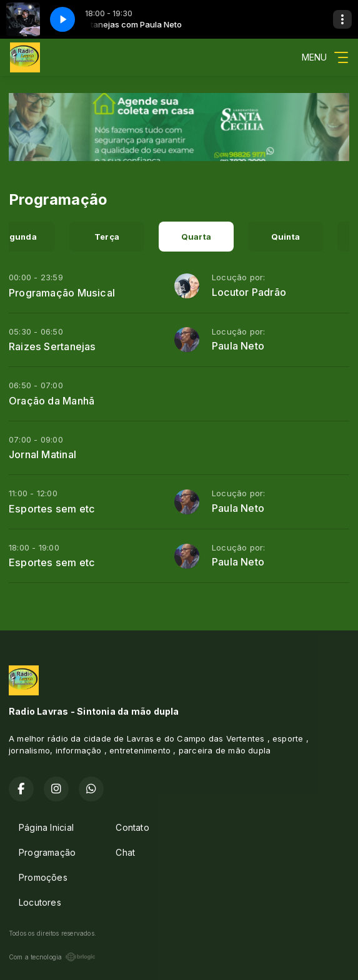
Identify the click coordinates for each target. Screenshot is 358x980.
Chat (125, 852)
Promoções (43, 877)
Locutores (40, 902)
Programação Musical (62, 293)
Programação (47, 852)
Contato (132, 827)
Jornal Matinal (42, 454)
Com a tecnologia (52, 957)
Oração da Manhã (52, 401)
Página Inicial (46, 827)
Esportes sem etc (52, 509)
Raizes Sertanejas (52, 346)
